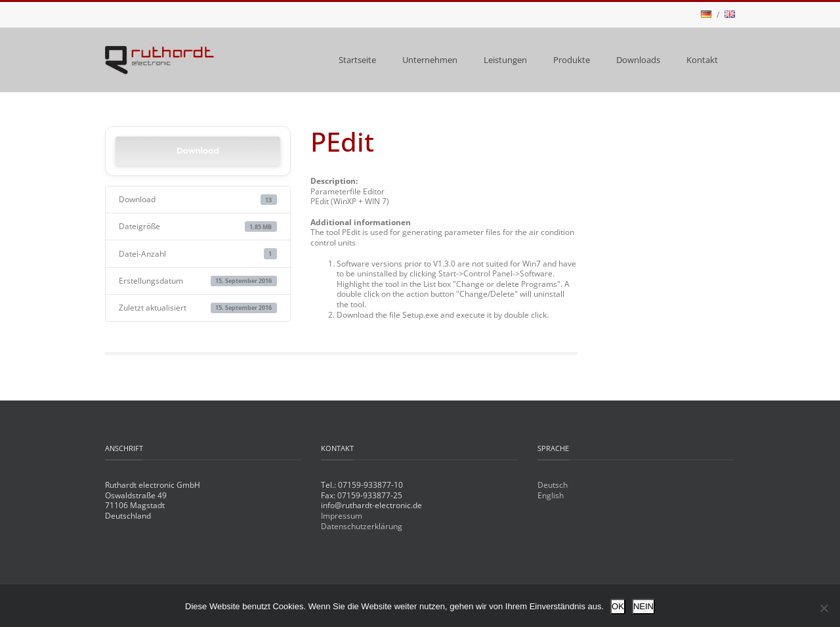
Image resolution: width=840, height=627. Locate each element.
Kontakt (702, 60)
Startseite (357, 60)
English (551, 495)
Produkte (572, 60)
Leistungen (505, 60)
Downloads (638, 60)
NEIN (643, 606)
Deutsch (553, 485)
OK (618, 606)
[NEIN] (824, 608)
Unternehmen (430, 60)
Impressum (342, 516)
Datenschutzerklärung (362, 526)
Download (198, 151)
